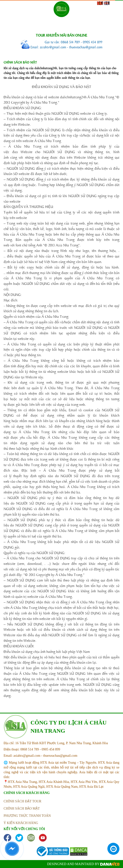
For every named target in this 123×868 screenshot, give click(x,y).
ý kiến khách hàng (21, 823)
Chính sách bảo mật (22, 809)
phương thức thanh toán (27, 816)
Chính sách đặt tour (22, 801)
